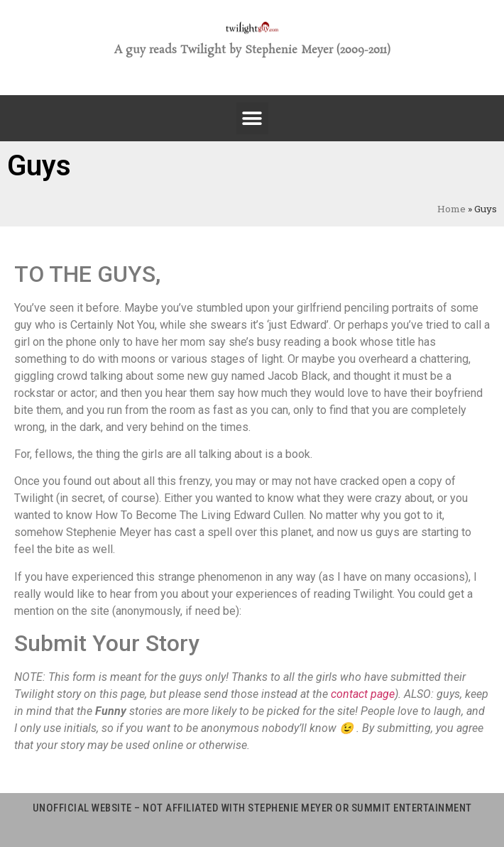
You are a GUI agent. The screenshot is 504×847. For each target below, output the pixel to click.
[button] (252, 118)
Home (451, 209)
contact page (363, 694)
